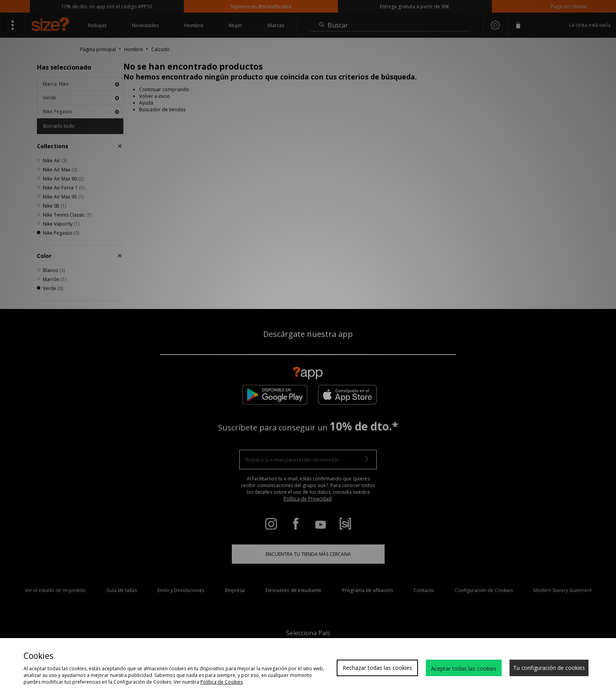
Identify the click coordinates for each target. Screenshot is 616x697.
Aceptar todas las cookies (464, 668)
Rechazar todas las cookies (377, 668)
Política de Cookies (222, 682)
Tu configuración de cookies (549, 668)
